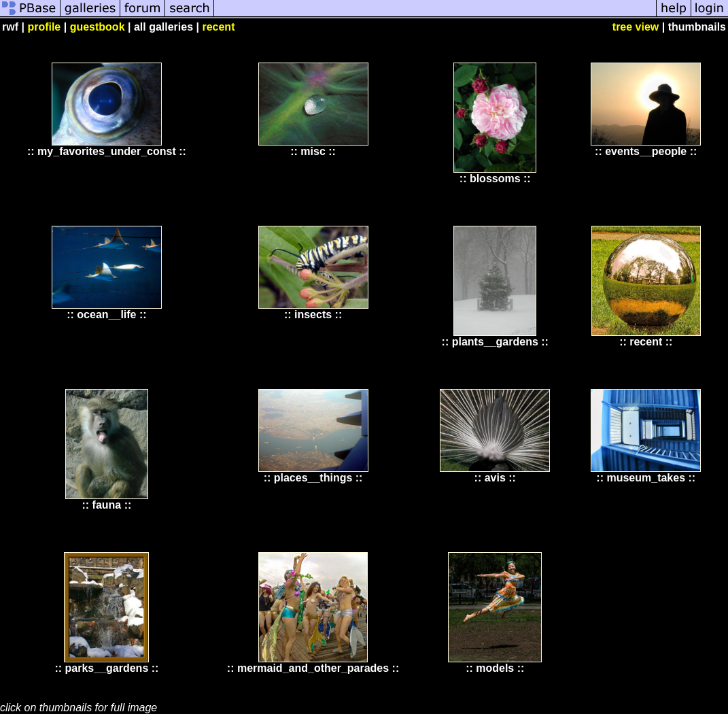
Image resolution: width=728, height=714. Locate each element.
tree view (636, 27)
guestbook (98, 27)
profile (44, 27)
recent (218, 27)
